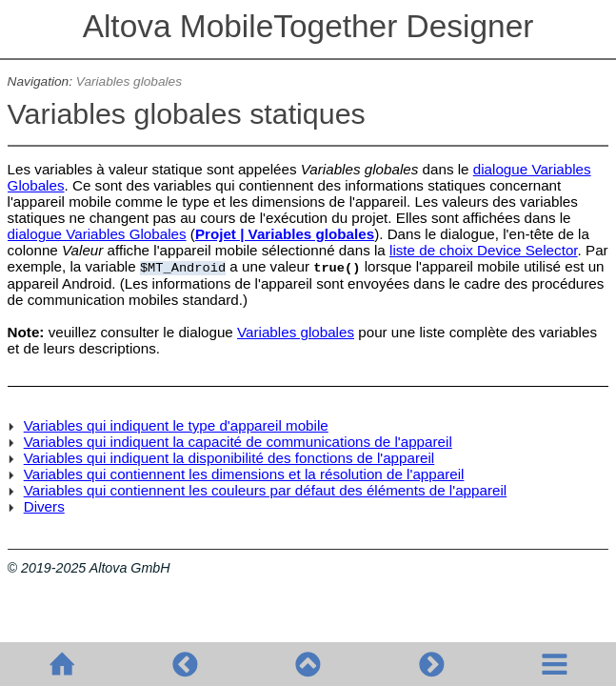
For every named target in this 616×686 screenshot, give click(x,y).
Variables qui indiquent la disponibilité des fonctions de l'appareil (229, 458)
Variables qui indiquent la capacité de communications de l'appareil (238, 442)
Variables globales (129, 81)
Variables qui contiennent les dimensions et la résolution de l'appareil (244, 474)
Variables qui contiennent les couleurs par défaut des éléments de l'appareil (266, 490)
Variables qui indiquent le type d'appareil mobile (176, 425)
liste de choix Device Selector (484, 250)
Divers (44, 506)
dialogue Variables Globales (97, 234)
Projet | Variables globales (285, 234)
